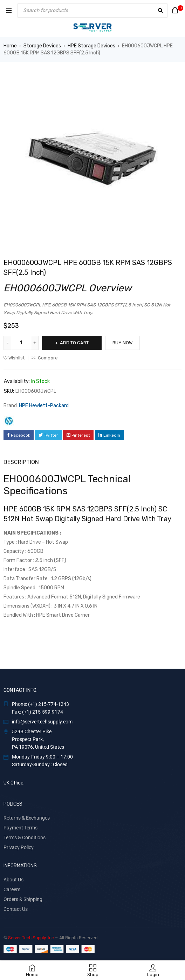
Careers (12, 889)
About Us (13, 880)
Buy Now (122, 343)
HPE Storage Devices (91, 46)
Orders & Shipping (23, 899)
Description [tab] (21, 462)
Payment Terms (20, 828)
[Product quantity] (21, 343)
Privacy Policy (19, 847)
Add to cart (74, 343)
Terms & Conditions (25, 837)
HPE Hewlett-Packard (44, 406)
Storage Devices (42, 46)
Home (10, 46)
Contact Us (16, 909)
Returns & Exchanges (27, 818)
